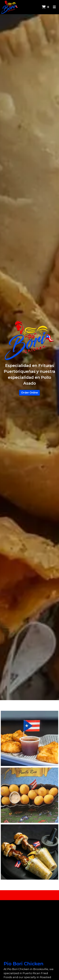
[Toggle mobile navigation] (54, 7)
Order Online (29, 393)
